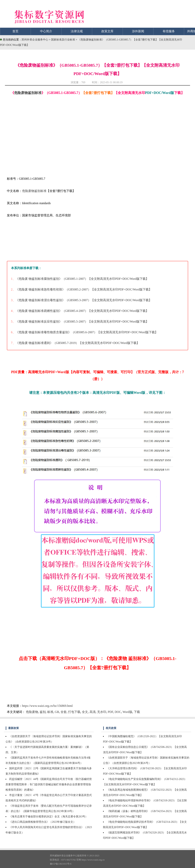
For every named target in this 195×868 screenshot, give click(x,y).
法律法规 (77, 31)
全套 (64, 712)
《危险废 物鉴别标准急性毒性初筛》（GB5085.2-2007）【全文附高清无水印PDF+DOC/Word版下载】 (84, 289)
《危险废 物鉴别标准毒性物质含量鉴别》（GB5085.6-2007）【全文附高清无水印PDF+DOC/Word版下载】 (87, 332)
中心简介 (46, 31)
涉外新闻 (138, 31)
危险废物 (32, 712)
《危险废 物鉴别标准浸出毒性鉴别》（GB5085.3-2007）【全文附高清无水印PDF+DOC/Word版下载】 (84, 300)
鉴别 (43, 712)
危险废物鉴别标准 (28, 93)
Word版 (127, 712)
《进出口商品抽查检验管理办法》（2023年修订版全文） (42, 822)
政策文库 (107, 31)
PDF (110, 712)
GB (57, 712)
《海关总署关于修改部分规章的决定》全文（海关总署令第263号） (48, 817)
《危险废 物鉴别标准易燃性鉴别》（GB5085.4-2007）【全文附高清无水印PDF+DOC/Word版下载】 (82, 311)
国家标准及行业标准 (63, 40)
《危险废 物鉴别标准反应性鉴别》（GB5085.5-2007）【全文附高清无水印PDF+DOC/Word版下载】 (82, 322)
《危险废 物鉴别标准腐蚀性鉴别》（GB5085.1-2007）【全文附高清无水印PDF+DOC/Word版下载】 (82, 279)
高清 (93, 712)
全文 (85, 712)
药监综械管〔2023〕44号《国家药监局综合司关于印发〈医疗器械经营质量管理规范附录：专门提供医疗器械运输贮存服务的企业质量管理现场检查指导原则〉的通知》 (49, 784)
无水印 (102, 712)
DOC (118, 712)
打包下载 (74, 712)
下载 (137, 712)
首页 (15, 31)
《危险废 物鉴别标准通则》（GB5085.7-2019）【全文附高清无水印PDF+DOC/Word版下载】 (78, 343)
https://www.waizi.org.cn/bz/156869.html (47, 706)
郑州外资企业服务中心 (35, 40)
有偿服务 (169, 31)
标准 (50, 712)
